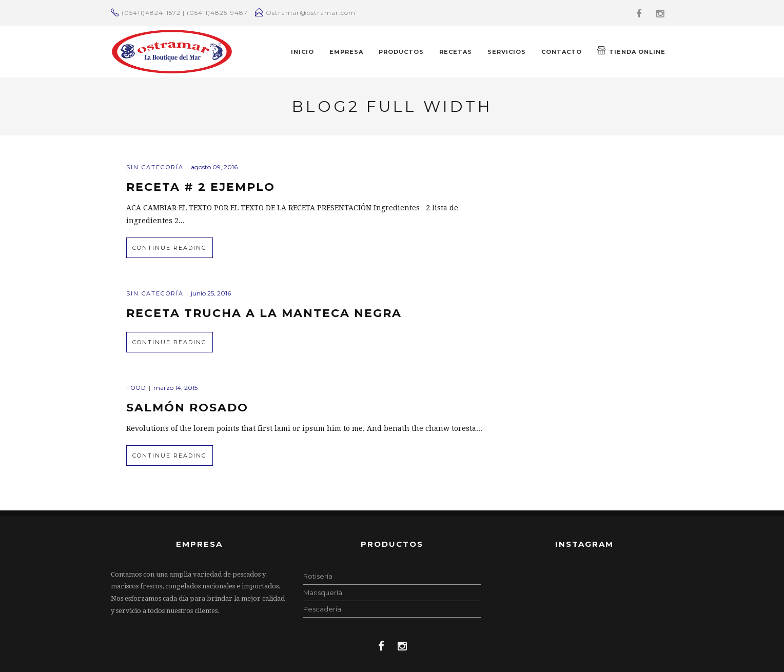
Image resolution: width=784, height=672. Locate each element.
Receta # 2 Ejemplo (201, 187)
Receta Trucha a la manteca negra (264, 313)
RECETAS (456, 52)
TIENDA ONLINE (631, 51)
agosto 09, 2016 (214, 167)
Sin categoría (155, 167)
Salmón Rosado (187, 408)
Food (136, 388)
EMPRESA (346, 52)
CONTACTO (562, 52)
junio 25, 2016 (211, 293)
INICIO (302, 52)
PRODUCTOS (401, 52)
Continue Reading (170, 248)
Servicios (507, 52)
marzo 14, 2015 (175, 388)
